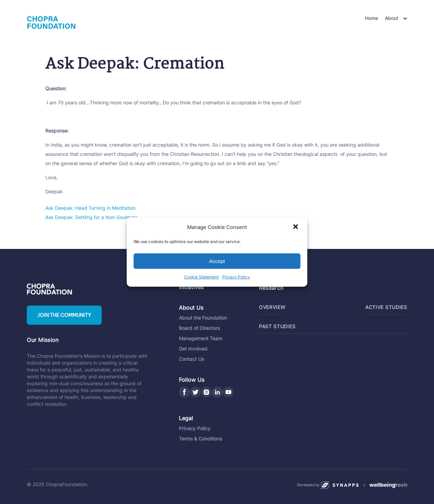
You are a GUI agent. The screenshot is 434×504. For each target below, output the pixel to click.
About (392, 18)
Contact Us (191, 359)
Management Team (201, 338)
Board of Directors (199, 328)
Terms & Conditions (201, 439)
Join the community (64, 315)
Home (372, 18)
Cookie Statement (201, 277)
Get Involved (193, 349)
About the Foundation (203, 318)
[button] (296, 227)
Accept (217, 261)
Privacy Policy (236, 277)
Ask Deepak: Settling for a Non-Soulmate (92, 217)
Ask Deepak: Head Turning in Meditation (90, 208)
